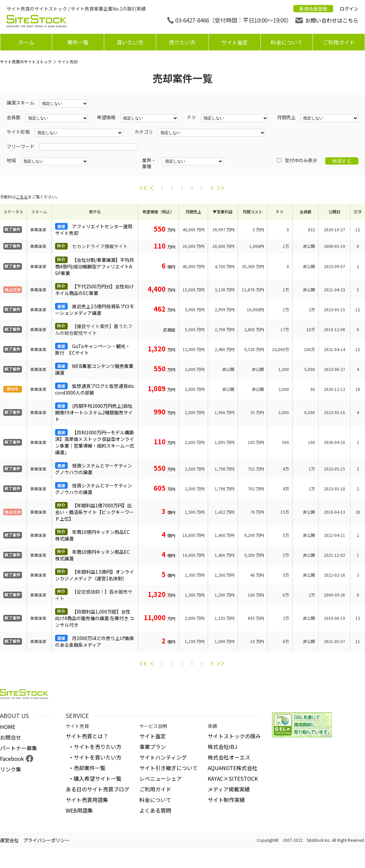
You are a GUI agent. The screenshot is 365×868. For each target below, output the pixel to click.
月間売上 (193, 212)
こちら (22, 197)
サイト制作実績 (226, 800)
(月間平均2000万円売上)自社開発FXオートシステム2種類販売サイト (94, 412)
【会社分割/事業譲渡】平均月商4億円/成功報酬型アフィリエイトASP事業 (95, 266)
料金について (287, 42)
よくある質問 (155, 810)
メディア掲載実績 (229, 789)
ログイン (349, 9)
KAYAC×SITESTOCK (233, 778)
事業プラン (153, 747)
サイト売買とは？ (87, 736)
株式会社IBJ (222, 747)
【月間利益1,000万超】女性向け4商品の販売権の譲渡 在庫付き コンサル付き (95, 618)
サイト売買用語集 (87, 800)
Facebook (12, 759)
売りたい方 (182, 42)
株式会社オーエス (229, 757)
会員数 (306, 212)
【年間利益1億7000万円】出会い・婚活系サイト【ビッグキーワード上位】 (95, 512)
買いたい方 (130, 42)
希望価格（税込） (158, 212)
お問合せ (11, 737)
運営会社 (9, 840)
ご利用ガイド (339, 42)
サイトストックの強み (234, 736)
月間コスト (253, 212)
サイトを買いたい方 (98, 757)
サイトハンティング (163, 757)
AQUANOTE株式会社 (233, 768)
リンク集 (11, 769)
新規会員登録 (313, 9)
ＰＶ (280, 212)
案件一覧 (78, 42)
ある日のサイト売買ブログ (98, 789)
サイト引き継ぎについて (169, 768)
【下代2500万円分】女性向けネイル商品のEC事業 (94, 290)
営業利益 (225, 212)
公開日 (334, 212)
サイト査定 (235, 42)
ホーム (26, 42)
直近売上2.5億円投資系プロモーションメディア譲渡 (95, 310)
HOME (8, 727)
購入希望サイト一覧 (98, 778)
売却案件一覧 (90, 768)
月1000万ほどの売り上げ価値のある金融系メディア (94, 641)
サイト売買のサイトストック (26, 62)
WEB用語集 (79, 810)
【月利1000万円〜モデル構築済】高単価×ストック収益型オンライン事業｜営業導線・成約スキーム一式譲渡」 (95, 442)
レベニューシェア (161, 778)
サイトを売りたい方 (98, 747)
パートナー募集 (19, 748)
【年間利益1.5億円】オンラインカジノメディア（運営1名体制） (95, 575)
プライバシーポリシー (46, 840)
